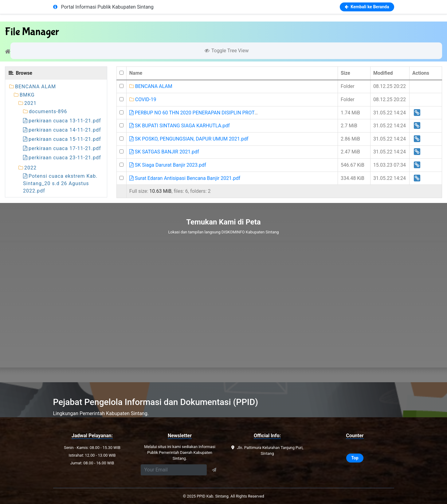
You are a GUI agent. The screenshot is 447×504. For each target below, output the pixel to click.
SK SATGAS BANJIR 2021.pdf (164, 152)
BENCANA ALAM (35, 87)
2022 (30, 168)
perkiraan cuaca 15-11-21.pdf (62, 139)
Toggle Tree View (226, 51)
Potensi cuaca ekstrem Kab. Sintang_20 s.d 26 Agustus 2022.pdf (60, 183)
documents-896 (48, 111)
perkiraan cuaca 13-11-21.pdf (62, 121)
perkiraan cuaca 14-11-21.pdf (62, 130)
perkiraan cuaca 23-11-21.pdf (62, 158)
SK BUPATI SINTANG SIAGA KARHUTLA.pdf (180, 126)
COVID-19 (143, 99)
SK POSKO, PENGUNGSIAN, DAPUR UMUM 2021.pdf (189, 139)
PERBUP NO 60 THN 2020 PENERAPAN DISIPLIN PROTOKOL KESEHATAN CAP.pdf (222, 113)
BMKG (27, 95)
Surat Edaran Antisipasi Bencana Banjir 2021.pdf (185, 178)
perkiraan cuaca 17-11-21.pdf (62, 148)
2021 (30, 103)
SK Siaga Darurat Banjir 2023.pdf (168, 165)
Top (355, 458)
